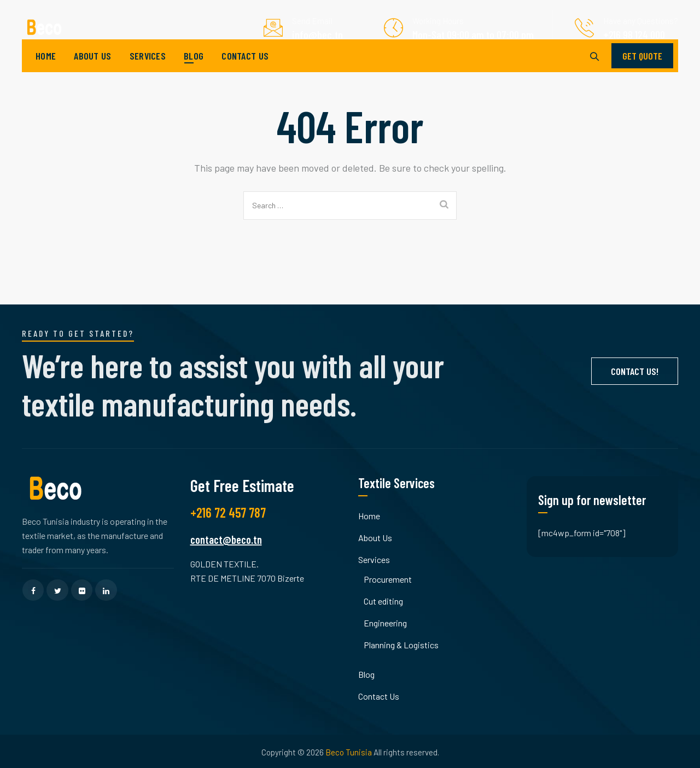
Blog (194, 71)
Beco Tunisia (349, 752)
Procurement (388, 579)
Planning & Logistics (401, 645)
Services (148, 71)
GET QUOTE (642, 71)
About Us (92, 71)
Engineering (385, 623)
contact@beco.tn (226, 540)
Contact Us (245, 71)
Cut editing (383, 601)
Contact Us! (635, 371)
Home (46, 71)
